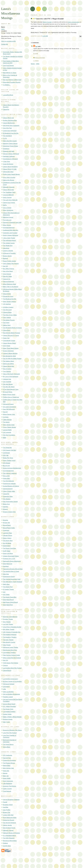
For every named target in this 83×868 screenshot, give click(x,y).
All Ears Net (6, 523)
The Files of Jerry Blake (10, 315)
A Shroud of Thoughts (9, 253)
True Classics (7, 371)
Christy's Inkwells (8, 251)
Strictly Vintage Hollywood (11, 235)
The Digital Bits (7, 448)
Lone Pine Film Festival (10, 733)
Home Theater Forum (9, 460)
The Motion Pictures (9, 320)
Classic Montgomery (9, 123)
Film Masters (7, 499)
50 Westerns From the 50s (11, 133)
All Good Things (8, 392)
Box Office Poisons (8, 269)
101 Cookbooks (8, 755)
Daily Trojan (6, 722)
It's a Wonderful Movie (9, 835)
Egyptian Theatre (8, 619)
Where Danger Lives (9, 414)
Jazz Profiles (7, 810)
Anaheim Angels (8, 719)
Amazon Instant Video (9, 512)
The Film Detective (8, 481)
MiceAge (6, 520)
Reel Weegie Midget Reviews (12, 333)
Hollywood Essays (8, 404)
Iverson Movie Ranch (9, 704)
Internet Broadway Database (11, 800)
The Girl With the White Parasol (12, 359)
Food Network (7, 791)
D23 (4, 592)
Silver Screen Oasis (9, 425)
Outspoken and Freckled (10, 233)
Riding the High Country (10, 141)
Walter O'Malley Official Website (12, 717)
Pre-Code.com (7, 220)
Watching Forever (8, 217)
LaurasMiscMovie (8, 95)
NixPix (5, 205)
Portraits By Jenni (8, 296)
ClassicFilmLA (7, 670)
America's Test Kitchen (10, 786)
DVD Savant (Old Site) (10, 450)
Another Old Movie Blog (10, 120)
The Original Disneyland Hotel (12, 579)
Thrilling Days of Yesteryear (11, 397)
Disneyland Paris (8, 605)
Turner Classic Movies (9, 427)
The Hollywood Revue (9, 240)
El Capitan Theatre (8, 589)
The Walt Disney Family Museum (13, 582)
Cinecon (5, 665)
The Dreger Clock (8, 709)
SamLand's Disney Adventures (12, 561)
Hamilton (6, 507)
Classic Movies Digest (9, 343)
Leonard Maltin (7, 430)
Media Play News (8, 458)
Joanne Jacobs (7, 825)
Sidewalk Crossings (9, 187)
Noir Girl (5, 266)
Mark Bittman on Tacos (10, 73)
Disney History (7, 538)
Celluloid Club (7, 379)
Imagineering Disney (9, 577)
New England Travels (9, 828)
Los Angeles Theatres (9, 652)
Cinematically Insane (9, 341)
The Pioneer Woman (9, 763)
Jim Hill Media (7, 543)
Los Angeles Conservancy (11, 679)
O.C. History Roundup (9, 706)
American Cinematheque (10, 617)
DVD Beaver (7, 463)
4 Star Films (6, 161)
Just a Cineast (7, 208)
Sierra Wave (7, 747)
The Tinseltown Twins (9, 192)
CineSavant (6, 453)
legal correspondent (74, 22)
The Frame (6, 323)
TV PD (5, 138)
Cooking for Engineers (9, 760)
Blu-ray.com (6, 466)
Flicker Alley (6, 478)
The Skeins (6, 422)
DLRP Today (7, 551)
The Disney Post (8, 587)
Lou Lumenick (7, 432)
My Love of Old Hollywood (11, 376)
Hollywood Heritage (9, 684)
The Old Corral (7, 310)
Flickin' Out (6, 338)
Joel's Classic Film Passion (11, 263)
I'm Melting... (7, 85)
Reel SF (5, 412)
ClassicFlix (6, 109)
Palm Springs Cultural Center (11, 655)
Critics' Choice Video (9, 491)
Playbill (5, 802)
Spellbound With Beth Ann (11, 230)
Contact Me (5, 44)
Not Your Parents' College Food (12, 80)
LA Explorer (6, 687)
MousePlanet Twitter (9, 528)
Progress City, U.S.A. (9, 559)
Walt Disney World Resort (10, 602)
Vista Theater (7, 645)
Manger (5, 773)
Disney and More (8, 553)
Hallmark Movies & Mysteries (11, 833)
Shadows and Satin (9, 151)
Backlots (5, 258)
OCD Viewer (7, 346)
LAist (4, 689)
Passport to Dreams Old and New (13, 569)
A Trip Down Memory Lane (11, 389)
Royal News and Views (10, 818)
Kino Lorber (6, 476)
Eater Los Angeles (8, 692)
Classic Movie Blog (8, 366)
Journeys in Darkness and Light (12, 222)
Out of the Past (7, 128)
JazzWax (6, 807)
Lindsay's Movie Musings (10, 353)
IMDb (5, 438)
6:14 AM (36, 53)
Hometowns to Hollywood (10, 159)
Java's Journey (7, 197)
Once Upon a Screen (9, 177)
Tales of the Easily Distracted (11, 374)
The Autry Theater (8, 640)
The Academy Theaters (10, 637)
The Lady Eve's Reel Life (10, 200)
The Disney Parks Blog (10, 597)
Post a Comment (40, 58)
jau (36, 46)
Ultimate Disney (8, 535)
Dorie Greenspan (8, 781)
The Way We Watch (9, 387)
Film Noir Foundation (9, 435)
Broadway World (8, 805)
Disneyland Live (8, 564)
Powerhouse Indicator (9, 484)
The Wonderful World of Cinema (12, 328)
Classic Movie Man (8, 190)
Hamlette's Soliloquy (9, 156)
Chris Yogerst (7, 317)
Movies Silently (7, 256)
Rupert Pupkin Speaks (9, 261)
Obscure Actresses (8, 281)
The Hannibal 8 (7, 136)
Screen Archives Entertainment (12, 468)
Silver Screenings (8, 210)
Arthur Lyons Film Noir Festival (12, 658)
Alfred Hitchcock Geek (9, 284)
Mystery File (7, 812)
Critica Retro (7, 330)
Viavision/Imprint (8, 489)
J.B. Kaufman (7, 304)
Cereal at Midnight (8, 195)
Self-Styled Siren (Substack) (11, 125)
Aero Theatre (7, 622)
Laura (3, 29)
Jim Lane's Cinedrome (9, 407)
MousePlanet (7, 525)
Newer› (33, 64)
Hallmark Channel (8, 830)
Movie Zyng (6, 504)
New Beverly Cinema (9, 642)
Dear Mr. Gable (7, 276)
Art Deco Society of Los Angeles (12, 681)
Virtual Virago (7, 294)
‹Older (38, 64)
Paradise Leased (8, 697)
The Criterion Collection (10, 473)
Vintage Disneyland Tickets (11, 556)
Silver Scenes (7, 225)
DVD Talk (6, 455)
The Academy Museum (10, 635)
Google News (7, 846)
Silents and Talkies (8, 364)
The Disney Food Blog (9, 548)
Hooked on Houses (9, 820)
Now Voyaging (7, 369)
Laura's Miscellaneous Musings (11, 13)
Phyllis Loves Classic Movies (11, 174)
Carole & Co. (7, 279)
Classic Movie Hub (8, 118)
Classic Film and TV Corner (11, 335)
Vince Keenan (7, 274)
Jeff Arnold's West (8, 172)
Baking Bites (7, 765)
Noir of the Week (8, 271)
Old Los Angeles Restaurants (11, 694)
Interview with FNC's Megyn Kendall (50, 19)
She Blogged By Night (9, 356)
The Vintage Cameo (9, 243)
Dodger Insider (7, 714)
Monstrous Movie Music (10, 841)
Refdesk (5, 843)
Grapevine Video (8, 496)
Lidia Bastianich (8, 783)
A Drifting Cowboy (8, 307)
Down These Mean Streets (11, 348)
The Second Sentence (9, 823)
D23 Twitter (6, 595)
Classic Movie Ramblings (10, 167)
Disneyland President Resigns (12, 82)
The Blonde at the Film (10, 299)
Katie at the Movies (9, 180)
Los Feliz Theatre (8, 624)
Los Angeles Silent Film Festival (12, 668)
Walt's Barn (6, 584)
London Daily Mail (8, 815)
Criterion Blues (7, 312)
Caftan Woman (7, 420)
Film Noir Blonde (8, 384)
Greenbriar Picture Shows (10, 146)
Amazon (5, 509)
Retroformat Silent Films (10, 650)
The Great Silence (8, 744)
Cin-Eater (6, 417)
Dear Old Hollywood (9, 409)
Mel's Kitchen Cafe (8, 768)
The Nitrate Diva (8, 246)
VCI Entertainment (8, 471)
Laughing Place (7, 533)
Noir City (5, 660)
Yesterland (6, 530)
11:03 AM (45, 36)
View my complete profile (8, 41)
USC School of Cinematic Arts (12, 632)
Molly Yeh (6, 776)
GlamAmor (6, 248)
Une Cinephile (7, 382)
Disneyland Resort (8, 600)
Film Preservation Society (10, 502)
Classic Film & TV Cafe (10, 169)
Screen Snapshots (8, 351)
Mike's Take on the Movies (11, 287)
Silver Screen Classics (9, 301)
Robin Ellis (6, 771)
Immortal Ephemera (9, 228)
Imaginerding (7, 546)
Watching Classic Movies (10, 143)
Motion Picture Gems (9, 394)
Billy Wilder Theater (9, 629)
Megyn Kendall (47, 22)
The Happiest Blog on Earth (11, 571)
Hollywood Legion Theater (11, 647)
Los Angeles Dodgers (9, 712)
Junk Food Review (8, 65)
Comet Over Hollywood (10, 131)
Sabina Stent (7, 325)
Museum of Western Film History (12, 730)
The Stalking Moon (8, 361)
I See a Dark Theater (9, 238)
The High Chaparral (9, 838)
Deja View (6, 574)
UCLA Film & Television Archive (12, 627)
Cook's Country (7, 789)
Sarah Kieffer (7, 778)
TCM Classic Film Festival (11, 663)
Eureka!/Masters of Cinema (11, 486)
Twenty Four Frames (9, 203)
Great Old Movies (8, 164)
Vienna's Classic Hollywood (11, 154)
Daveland (6, 566)
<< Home (36, 61)
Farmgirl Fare (7, 758)
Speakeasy (6, 149)
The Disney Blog (8, 541)
